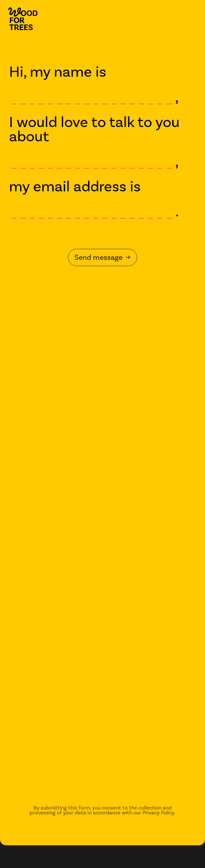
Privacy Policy (158, 813)
